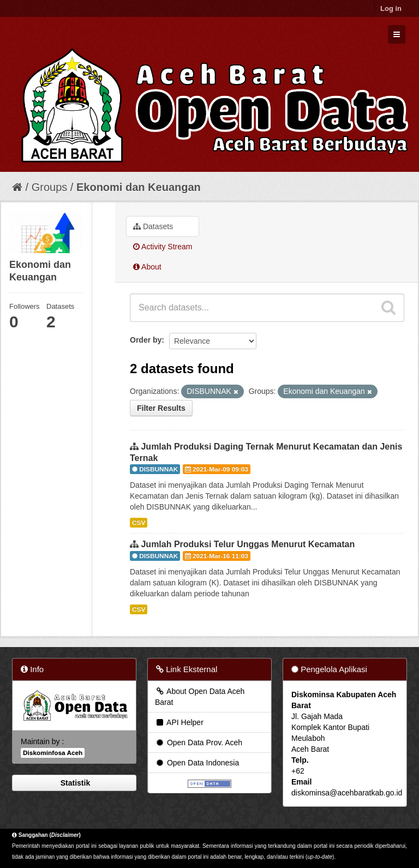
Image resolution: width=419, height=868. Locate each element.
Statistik (74, 783)
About (147, 267)
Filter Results (161, 408)
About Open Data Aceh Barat (200, 697)
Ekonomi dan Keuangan (139, 187)
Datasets (153, 226)
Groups (50, 187)
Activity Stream (163, 247)
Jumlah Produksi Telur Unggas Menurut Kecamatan (248, 544)
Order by (146, 340)
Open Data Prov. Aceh (199, 743)
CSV (139, 523)
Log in (391, 8)
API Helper (179, 722)
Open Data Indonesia (197, 763)
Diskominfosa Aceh (53, 753)
